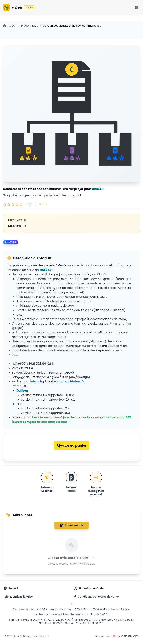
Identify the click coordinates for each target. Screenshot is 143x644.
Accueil (10, 26)
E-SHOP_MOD (30, 26)
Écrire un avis (71, 525)
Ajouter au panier (72, 445)
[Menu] (137, 7)
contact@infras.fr (70, 381)
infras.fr (36, 381)
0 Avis (43, 204)
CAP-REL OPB (130, 636)
